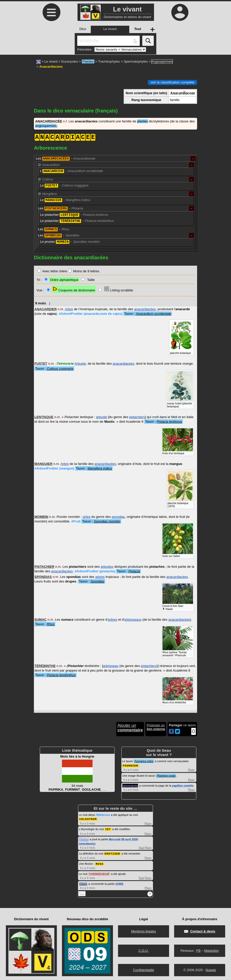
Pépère (84, 839)
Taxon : (148, 314)
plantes (143, 121)
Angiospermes (162, 61)
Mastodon (211, 949)
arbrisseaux (133, 620)
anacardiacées (145, 309)
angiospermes (46, 126)
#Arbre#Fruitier (91, 314)
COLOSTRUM (88, 819)
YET (108, 828)
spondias (118, 517)
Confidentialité (144, 969)
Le (64, 186)
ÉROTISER (112, 853)
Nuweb (211, 969)
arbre (86, 517)
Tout (141, 847)
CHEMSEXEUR (99, 873)
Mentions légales (144, 930)
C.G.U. (144, 949)
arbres (100, 577)
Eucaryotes (70, 61)
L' (72, 171)
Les (66, 159)
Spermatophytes (136, 61)
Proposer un (156, 727)
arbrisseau (111, 666)
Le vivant (51, 61)
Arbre (69, 309)
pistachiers (137, 417)
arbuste (101, 417)
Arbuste (80, 364)
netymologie (130, 785)
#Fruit (76, 521)
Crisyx (83, 883)
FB (198, 949)
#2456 (119, 883)
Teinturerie (65, 364)
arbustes (107, 567)
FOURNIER (130, 765)
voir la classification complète (172, 82)
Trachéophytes (109, 61)
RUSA (99, 863)
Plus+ (191, 770)
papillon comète (183, 785)
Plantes (88, 61)
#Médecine (103, 815)
